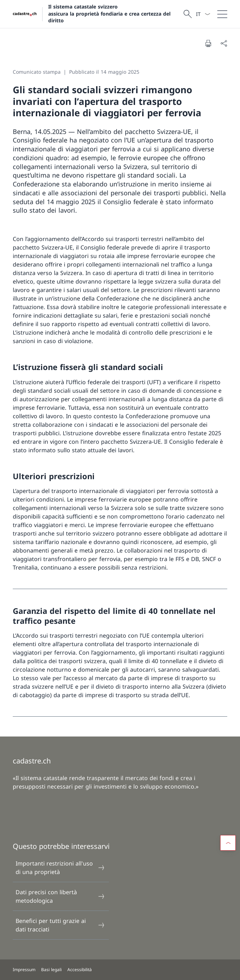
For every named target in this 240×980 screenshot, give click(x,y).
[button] (228, 843)
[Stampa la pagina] (208, 43)
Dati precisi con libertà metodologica (60, 896)
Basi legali (51, 970)
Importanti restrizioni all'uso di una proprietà (60, 868)
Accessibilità (80, 970)
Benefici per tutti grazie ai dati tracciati (60, 925)
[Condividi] (224, 43)
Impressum (24, 970)
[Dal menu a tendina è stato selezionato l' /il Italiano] (203, 14)
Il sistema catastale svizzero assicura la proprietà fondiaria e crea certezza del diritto (109, 13)
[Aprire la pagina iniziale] (97, 14)
